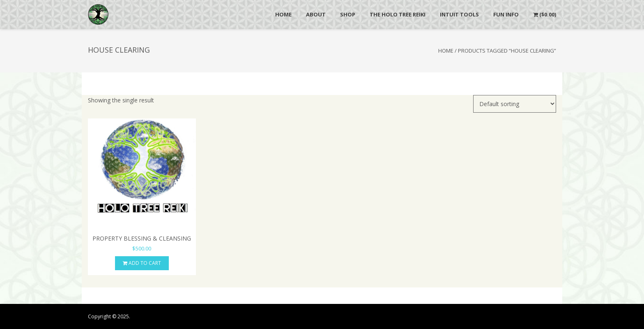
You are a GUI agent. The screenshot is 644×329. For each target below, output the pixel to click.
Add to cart (142, 263)
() (545, 14)
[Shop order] (515, 104)
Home (446, 51)
